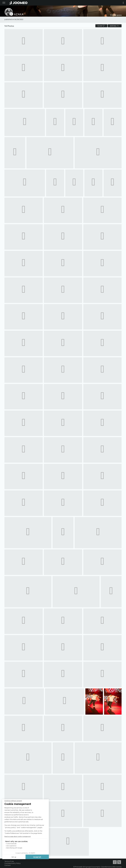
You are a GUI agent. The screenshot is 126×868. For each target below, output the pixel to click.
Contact (8, 865)
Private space (116, 15)
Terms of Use (9, 861)
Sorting (115, 26)
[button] (6, 857)
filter (101, 26)
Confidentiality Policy (13, 863)
